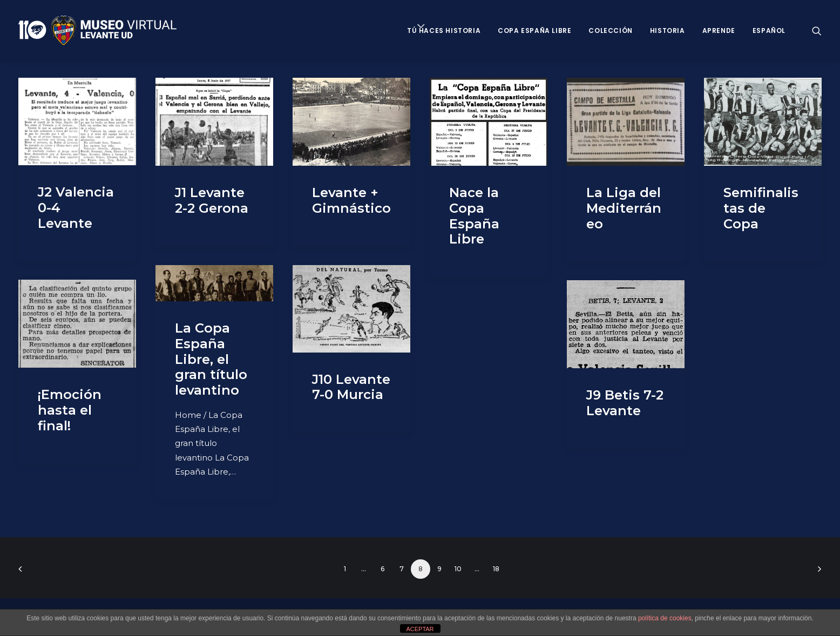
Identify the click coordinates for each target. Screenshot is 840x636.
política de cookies (665, 618)
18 (496, 569)
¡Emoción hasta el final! (70, 410)
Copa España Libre (534, 31)
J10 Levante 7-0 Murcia (351, 387)
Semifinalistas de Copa (761, 208)
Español (769, 31)
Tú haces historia (444, 31)
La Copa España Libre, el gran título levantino (211, 359)
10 (458, 569)
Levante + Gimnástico (351, 200)
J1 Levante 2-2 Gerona (212, 200)
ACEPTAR (420, 629)
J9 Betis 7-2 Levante (625, 403)
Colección (610, 31)
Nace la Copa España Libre (474, 216)
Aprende (719, 31)
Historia (668, 31)
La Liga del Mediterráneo (624, 208)
